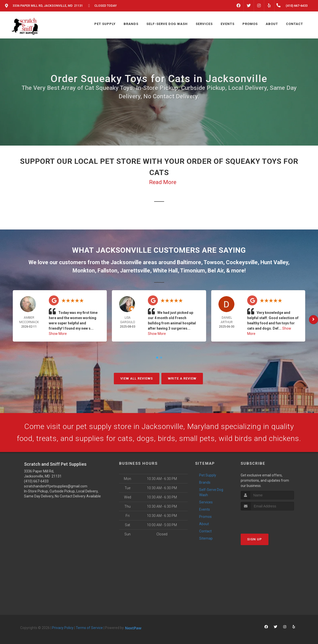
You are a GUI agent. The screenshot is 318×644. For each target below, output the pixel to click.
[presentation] (267, 520)
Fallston (107, 271)
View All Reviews (137, 378)
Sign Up (255, 539)
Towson (213, 262)
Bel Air (216, 271)
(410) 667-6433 (36, 481)
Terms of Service (89, 628)
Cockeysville (242, 262)
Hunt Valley (274, 262)
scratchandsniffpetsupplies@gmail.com (56, 486)
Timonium (193, 271)
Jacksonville (126, 262)
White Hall (165, 271)
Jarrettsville (135, 271)
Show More (58, 334)
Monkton (84, 271)
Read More (163, 182)
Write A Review (182, 378)
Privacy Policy (63, 628)
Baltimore (189, 262)
